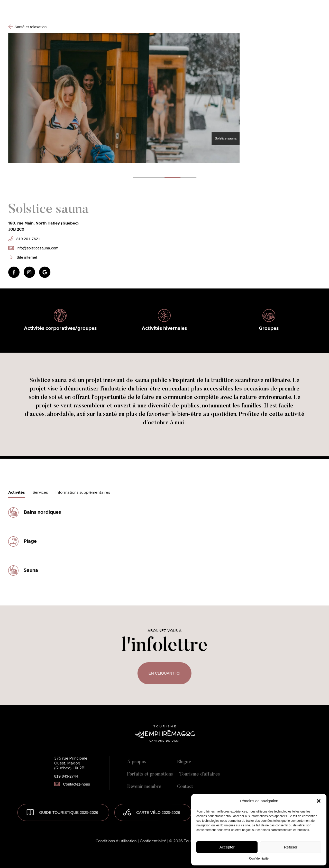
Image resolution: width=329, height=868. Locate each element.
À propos (137, 762)
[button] (319, 801)
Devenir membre (144, 787)
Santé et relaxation (27, 27)
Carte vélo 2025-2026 (158, 812)
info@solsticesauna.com (33, 248)
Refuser (291, 847)
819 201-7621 (24, 239)
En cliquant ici (164, 673)
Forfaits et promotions (150, 774)
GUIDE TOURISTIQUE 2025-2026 (69, 812)
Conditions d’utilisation (117, 841)
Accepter (227, 847)
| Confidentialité (153, 841)
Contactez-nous (72, 784)
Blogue (184, 762)
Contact (185, 787)
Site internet (23, 257)
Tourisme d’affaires (200, 774)
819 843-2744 (66, 776)
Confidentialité (259, 858)
